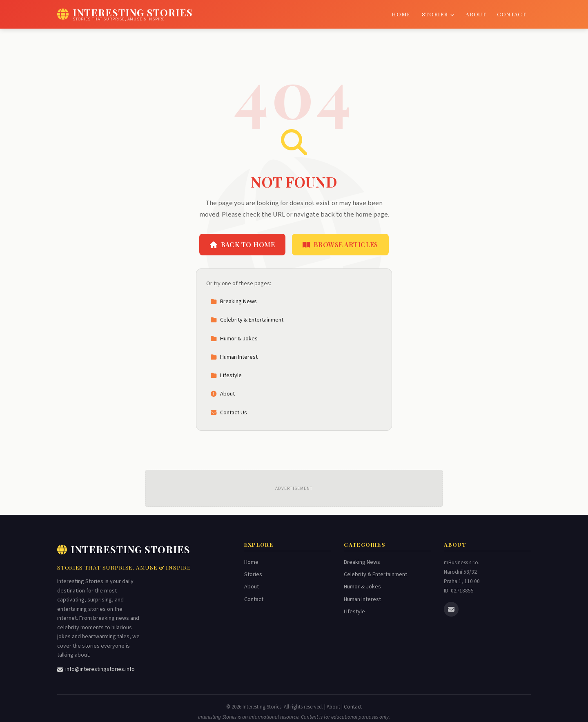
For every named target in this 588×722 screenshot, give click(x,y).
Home (401, 14)
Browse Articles (340, 245)
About (476, 14)
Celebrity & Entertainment (247, 320)
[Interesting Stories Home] (125, 14)
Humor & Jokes (234, 339)
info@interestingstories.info (96, 669)
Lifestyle (226, 375)
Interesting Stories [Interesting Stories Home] (124, 549)
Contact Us (229, 412)
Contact (512, 14)
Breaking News (234, 301)
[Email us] (451, 609)
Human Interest (234, 357)
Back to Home (242, 245)
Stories (438, 14)
